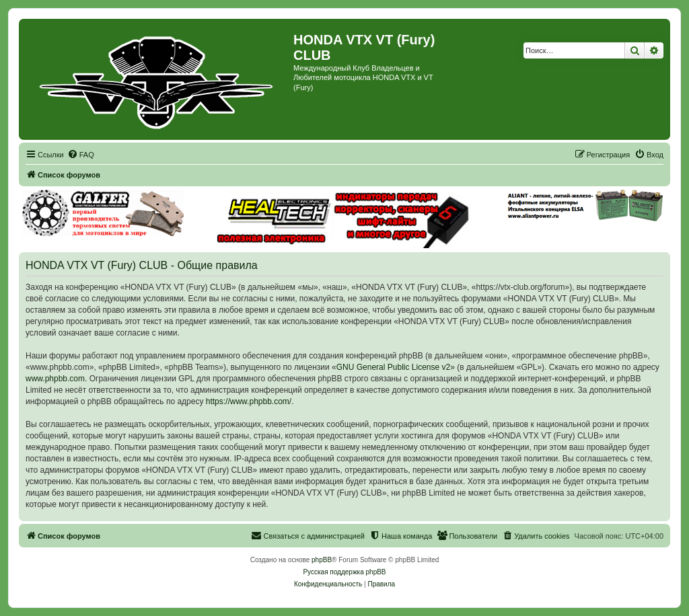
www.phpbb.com (55, 379)
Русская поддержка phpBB (344, 572)
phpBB (322, 560)
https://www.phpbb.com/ (249, 401)
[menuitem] (81, 155)
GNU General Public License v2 (393, 367)
